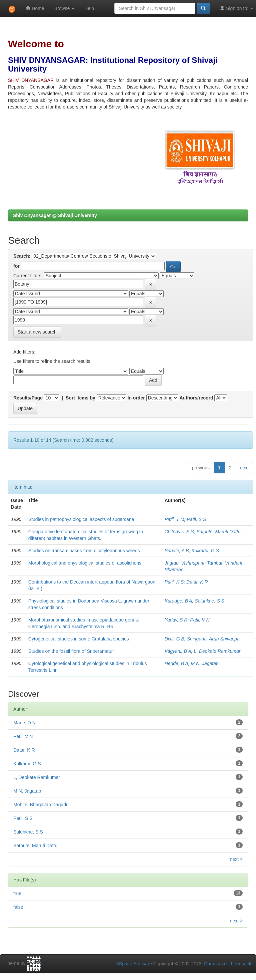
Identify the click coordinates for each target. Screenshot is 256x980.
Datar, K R (197, 582)
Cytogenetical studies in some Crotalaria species (79, 639)
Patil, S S (197, 519)
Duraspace (215, 964)
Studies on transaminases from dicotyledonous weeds (84, 551)
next (244, 468)
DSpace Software (134, 964)
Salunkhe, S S (209, 601)
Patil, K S (174, 582)
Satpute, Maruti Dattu (218, 532)
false (18, 907)
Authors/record (196, 398)
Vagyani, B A (178, 651)
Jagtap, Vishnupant (185, 563)
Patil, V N (200, 620)
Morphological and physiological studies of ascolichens (85, 563)
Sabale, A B (177, 551)
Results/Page (28, 398)
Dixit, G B (174, 639)
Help (89, 8)
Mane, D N (24, 723)
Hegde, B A (176, 663)
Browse (64, 8)
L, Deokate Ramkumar (217, 651)
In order (136, 398)
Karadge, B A (178, 601)
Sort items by (80, 398)
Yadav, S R (176, 620)
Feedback (241, 964)
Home (35, 8)
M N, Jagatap (205, 663)
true (17, 893)
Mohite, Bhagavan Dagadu (41, 805)
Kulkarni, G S (205, 551)
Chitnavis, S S (179, 532)
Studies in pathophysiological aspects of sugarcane (81, 519)
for (16, 266)
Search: (22, 256)
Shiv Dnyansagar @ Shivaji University (55, 215)
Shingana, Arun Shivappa (213, 639)
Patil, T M (174, 519)
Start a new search (37, 332)
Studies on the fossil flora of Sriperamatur (71, 651)
